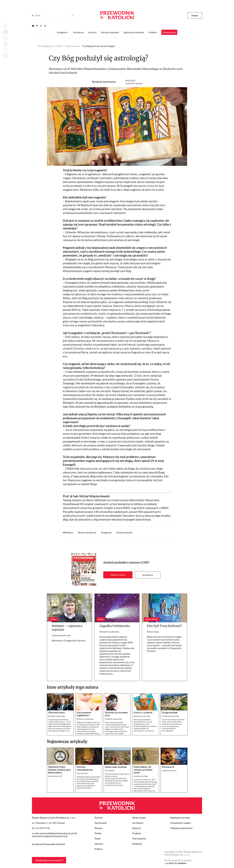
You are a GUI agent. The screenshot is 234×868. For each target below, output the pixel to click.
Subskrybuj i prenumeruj (48, 860)
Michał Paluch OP (55, 776)
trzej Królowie (125, 532)
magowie (107, 532)
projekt (176, 863)
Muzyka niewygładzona (85, 768)
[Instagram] (45, 26)
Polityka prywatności (181, 828)
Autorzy (92, 32)
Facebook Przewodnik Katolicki (49, 844)
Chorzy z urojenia (143, 712)
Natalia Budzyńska (141, 776)
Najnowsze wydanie (134, 32)
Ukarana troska (56, 712)
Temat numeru (73, 46)
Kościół (98, 818)
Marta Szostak (82, 773)
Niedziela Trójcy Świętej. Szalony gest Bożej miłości (59, 770)
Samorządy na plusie (116, 767)
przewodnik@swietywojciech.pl (56, 833)
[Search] (32, 15)
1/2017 (145, 563)
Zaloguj (195, 15)
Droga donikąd (170, 712)
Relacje (98, 828)
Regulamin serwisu (180, 818)
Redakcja (137, 844)
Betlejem (69, 532)
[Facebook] (37, 26)
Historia (99, 844)
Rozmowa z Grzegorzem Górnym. (69, 640)
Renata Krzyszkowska (104, 82)
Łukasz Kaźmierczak (61, 635)
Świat (98, 838)
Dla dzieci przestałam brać (116, 714)
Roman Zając (153, 632)
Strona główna (45, 46)
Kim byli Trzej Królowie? (164, 626)
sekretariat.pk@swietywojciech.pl (50, 836)
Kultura (99, 849)
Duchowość (101, 823)
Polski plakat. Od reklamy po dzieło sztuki (143, 770)
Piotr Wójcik (110, 770)
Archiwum (148, 575)
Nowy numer (139, 818)
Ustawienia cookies (181, 823)
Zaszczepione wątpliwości (84, 714)
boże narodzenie (88, 532)
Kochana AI (168, 767)
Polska (98, 833)
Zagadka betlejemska (115, 626)
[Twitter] (41, 26)
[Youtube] (33, 26)
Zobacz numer (118, 575)
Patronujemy (139, 838)
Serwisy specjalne (110, 32)
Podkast (153, 32)
